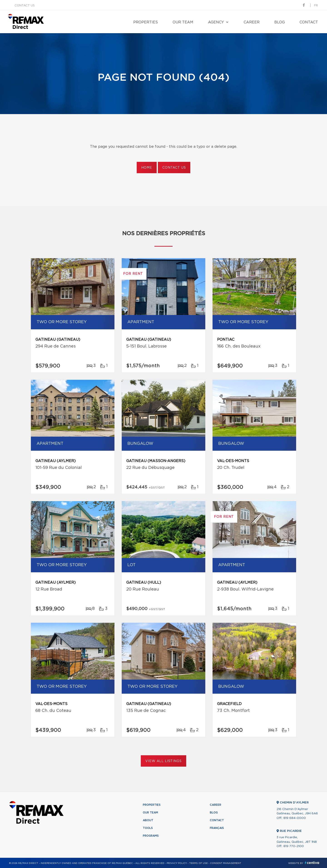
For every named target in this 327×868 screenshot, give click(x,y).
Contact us (25, 6)
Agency (216, 22)
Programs (151, 836)
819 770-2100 (294, 846)
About (148, 820)
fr (316, 6)
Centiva (312, 863)
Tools (148, 828)
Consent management (226, 863)
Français (217, 828)
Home (147, 168)
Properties (146, 22)
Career (252, 22)
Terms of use (198, 863)
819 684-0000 (295, 818)
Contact (309, 22)
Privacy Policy (177, 863)
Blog (280, 22)
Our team (183, 22)
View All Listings (163, 761)
